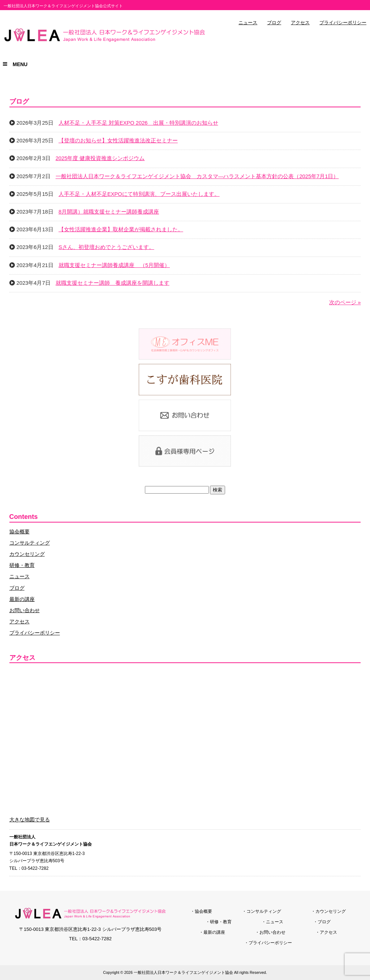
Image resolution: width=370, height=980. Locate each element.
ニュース (248, 23)
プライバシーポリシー (343, 23)
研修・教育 (22, 565)
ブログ (274, 23)
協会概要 (20, 532)
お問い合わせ (25, 610)
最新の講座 (22, 599)
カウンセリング (27, 554)
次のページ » (345, 302)
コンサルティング (30, 543)
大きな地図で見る (30, 820)
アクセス (300, 23)
